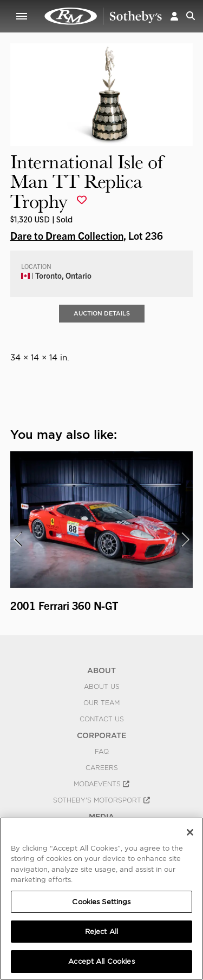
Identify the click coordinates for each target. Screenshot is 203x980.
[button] (174, 16)
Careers (102, 768)
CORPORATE (101, 735)
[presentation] (17, 540)
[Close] (190, 832)
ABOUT (101, 670)
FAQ (102, 752)
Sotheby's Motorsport (101, 800)
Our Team (101, 703)
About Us (102, 687)
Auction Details (102, 313)
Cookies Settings (101, 902)
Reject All (101, 932)
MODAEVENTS (101, 784)
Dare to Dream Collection (67, 235)
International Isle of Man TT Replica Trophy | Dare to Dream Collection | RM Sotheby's (103, 16)
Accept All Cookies (101, 961)
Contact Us (102, 719)
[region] (101, 899)
